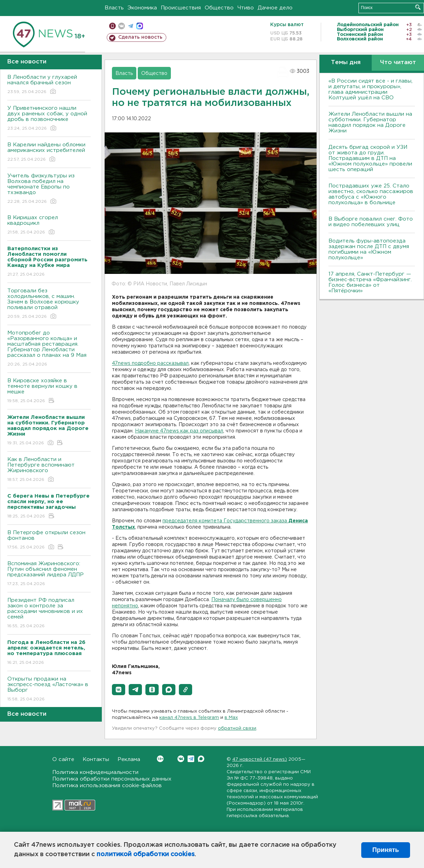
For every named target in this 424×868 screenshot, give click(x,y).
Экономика (142, 8)
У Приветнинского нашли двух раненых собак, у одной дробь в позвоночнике (49, 119)
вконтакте (122, 26)
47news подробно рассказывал (150, 363)
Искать (418, 7)
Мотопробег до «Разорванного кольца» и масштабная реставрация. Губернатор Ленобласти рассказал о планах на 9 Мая (49, 349)
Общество (219, 8)
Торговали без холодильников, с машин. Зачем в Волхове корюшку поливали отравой (49, 304)
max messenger (140, 26)
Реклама (129, 759)
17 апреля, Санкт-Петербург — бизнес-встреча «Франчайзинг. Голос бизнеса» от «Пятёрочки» (370, 282)
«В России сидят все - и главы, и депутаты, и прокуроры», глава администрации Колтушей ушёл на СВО (370, 89)
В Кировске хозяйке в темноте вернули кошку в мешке (49, 391)
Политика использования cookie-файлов (107, 786)
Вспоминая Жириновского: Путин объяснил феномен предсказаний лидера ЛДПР (49, 574)
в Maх (231, 718)
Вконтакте (160, 759)
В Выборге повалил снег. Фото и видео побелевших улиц (371, 222)
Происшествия (181, 8)
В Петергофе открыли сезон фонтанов (49, 540)
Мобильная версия (112, 26)
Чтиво (246, 8)
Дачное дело (275, 8)
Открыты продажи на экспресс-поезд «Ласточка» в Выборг (49, 689)
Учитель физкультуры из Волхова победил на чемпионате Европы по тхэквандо (49, 189)
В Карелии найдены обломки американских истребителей (49, 152)
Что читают (398, 63)
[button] (119, 690)
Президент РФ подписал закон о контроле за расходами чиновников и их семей (49, 613)
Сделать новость (140, 37)
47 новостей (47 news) (260, 759)
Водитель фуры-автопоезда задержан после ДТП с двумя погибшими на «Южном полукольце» (369, 249)
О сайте (63, 759)
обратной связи (237, 728)
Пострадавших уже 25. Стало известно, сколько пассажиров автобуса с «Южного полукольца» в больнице (371, 194)
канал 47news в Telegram (189, 718)
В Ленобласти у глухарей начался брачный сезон (49, 85)
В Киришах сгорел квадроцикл (49, 225)
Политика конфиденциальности (95, 772)
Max (201, 759)
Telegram (191, 759)
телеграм (131, 26)
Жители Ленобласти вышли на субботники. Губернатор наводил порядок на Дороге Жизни (370, 122)
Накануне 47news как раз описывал (179, 431)
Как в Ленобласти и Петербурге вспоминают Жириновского (49, 470)
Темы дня (346, 63)
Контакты (96, 759)
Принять (386, 850)
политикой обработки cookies (146, 854)
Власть (114, 8)
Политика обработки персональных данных (112, 779)
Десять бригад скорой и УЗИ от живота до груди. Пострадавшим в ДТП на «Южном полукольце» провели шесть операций (370, 158)
